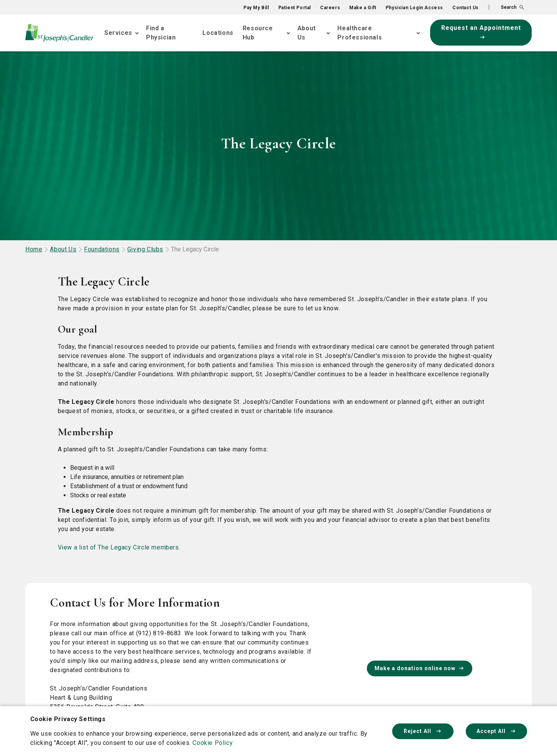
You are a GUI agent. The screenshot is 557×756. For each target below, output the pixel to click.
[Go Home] (59, 33)
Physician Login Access (414, 8)
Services (118, 33)
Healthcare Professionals (360, 33)
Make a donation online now (420, 668)
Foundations (102, 249)
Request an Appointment (481, 31)
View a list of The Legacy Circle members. (119, 547)
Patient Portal (295, 8)
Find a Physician (161, 33)
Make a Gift (363, 8)
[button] (506, 7)
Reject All (423, 731)
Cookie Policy (213, 743)
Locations (218, 33)
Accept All (496, 731)
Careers (330, 8)
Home (34, 249)
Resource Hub (258, 33)
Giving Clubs (145, 249)
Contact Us (466, 8)
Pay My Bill (256, 8)
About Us (307, 33)
